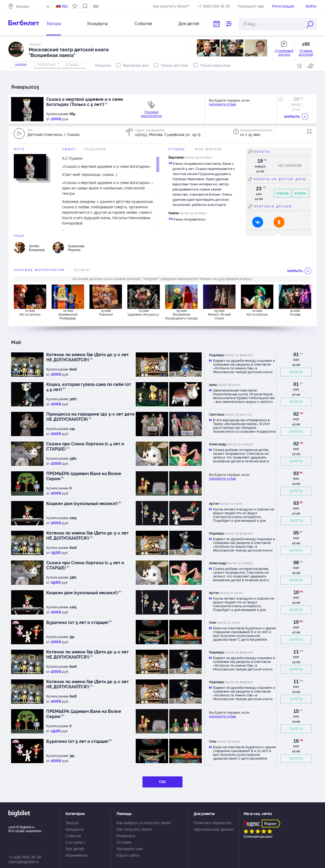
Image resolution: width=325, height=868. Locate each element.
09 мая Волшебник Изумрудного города (181, 315)
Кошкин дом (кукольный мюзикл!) (84, 504)
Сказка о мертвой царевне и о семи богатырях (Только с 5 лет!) (85, 102)
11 (296, 652)
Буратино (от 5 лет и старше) (79, 622)
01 (296, 355)
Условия (124, 842)
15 (296, 711)
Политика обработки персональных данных (214, 826)
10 (296, 592)
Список (282, 193)
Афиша (21, 65)
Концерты (97, 24)
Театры (54, 24)
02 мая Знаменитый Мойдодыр (68, 315)
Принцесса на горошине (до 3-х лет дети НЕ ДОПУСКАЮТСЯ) (90, 417)
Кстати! (82, 270)
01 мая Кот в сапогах (30, 313)
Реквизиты (126, 836)
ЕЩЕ (162, 782)
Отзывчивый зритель (284, 53)
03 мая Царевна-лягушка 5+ (144, 313)
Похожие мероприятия (151, 114)
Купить (300, 193)
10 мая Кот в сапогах (257, 313)
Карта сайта (128, 855)
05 (296, 533)
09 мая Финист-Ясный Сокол (219, 315)
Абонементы (77, 855)
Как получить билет (134, 829)
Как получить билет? (171, 6)
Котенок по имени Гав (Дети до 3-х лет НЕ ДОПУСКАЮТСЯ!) (87, 357)
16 (296, 741)
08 (296, 563)
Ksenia (174, 213)
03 (296, 473)
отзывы (72, 65)
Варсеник (176, 158)
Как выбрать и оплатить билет (144, 823)
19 (296, 99)
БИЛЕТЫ (296, 372)
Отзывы (177, 149)
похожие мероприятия (39, 270)
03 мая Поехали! (106, 313)
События (143, 24)
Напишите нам (251, 6)
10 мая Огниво (295, 313)
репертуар (47, 65)
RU (65, 6)
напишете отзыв (222, 104)
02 (296, 414)
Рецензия (95, 149)
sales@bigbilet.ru (24, 862)
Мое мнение (209, 149)
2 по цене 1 (75, 842)
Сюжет (69, 149)
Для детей (189, 24)
